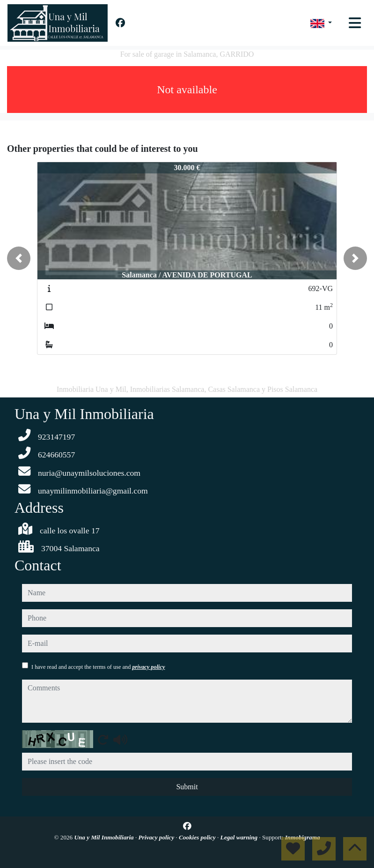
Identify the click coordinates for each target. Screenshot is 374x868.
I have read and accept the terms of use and (98, 667)
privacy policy (148, 667)
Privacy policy (157, 837)
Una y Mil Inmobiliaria (105, 837)
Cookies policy (198, 837)
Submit (187, 787)
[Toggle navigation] (355, 23)
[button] (19, 258)
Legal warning (240, 837)
